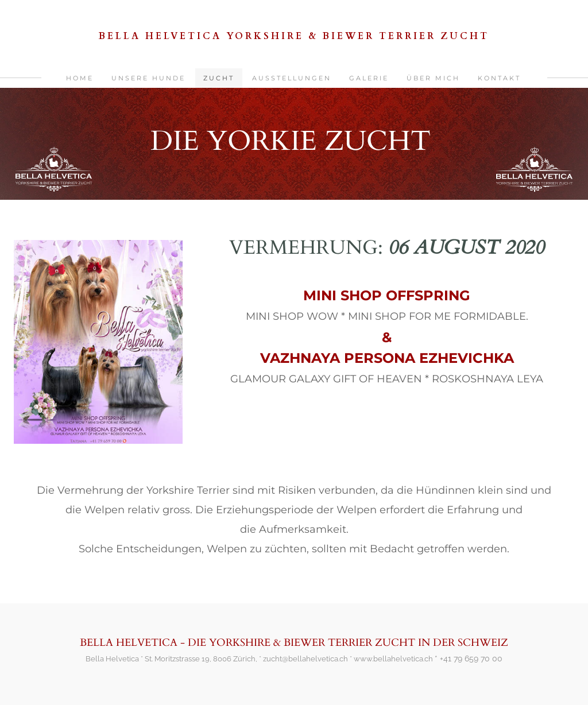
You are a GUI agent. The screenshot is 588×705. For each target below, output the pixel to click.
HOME (80, 78)
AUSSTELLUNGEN (292, 78)
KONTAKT (499, 78)
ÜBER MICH (433, 78)
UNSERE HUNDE (148, 78)
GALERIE (369, 78)
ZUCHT (219, 78)
